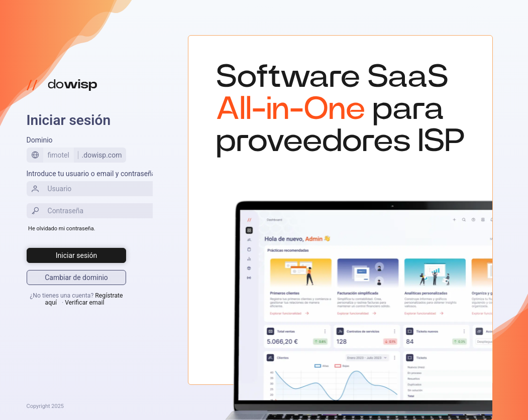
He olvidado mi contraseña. (62, 229)
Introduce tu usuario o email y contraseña (91, 174)
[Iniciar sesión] (77, 255)
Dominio (40, 140)
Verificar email (84, 303)
